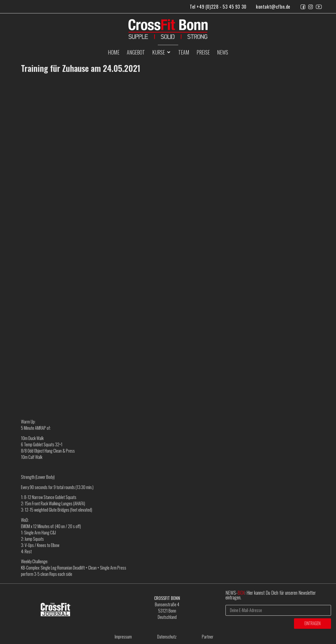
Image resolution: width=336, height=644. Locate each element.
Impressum (123, 637)
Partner (208, 637)
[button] (162, 52)
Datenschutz (167, 637)
